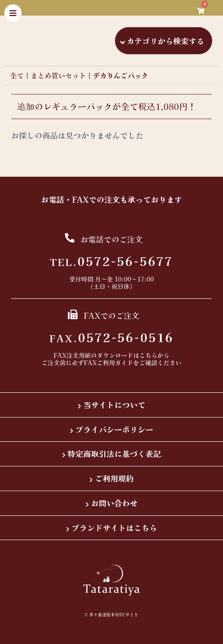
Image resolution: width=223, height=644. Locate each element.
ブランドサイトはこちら (115, 527)
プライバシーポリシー (115, 429)
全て (17, 75)
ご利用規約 (115, 478)
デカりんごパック (121, 75)
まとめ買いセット (58, 75)
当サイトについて (115, 405)
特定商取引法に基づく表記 (115, 453)
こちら (148, 355)
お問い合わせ (115, 503)
